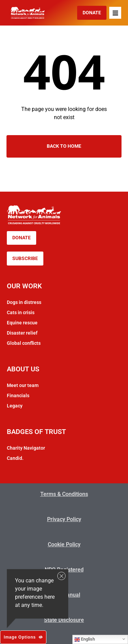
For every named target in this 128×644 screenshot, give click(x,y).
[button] (115, 13)
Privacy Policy (64, 519)
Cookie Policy (64, 544)
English (85, 639)
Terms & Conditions (64, 494)
